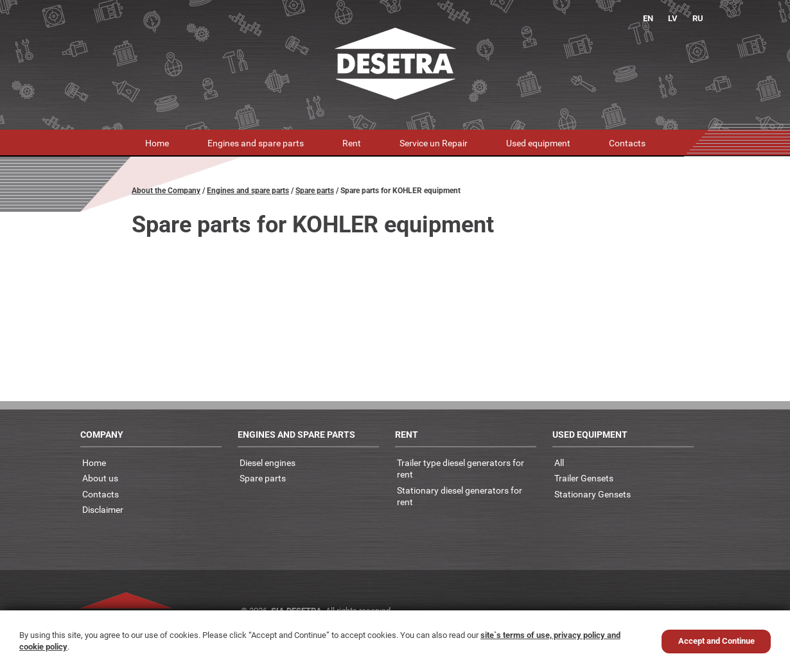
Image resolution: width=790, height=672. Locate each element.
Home (157, 143)
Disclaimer (103, 509)
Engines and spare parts (256, 143)
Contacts (627, 143)
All (559, 462)
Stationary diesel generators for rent (460, 496)
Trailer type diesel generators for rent (461, 469)
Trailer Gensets (584, 478)
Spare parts (315, 191)
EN (648, 18)
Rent (352, 143)
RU (698, 18)
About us (100, 478)
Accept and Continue (716, 641)
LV (673, 18)
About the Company (166, 191)
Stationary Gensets (592, 494)
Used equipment (538, 143)
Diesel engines (268, 462)
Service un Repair (434, 143)
